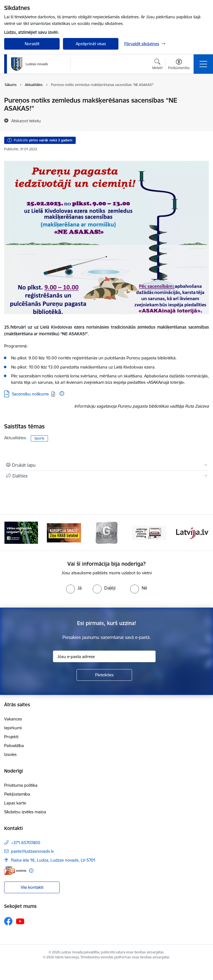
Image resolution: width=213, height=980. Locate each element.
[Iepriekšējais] (11, 533)
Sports (39, 438)
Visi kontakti (32, 887)
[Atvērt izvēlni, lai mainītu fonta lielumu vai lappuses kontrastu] (179, 65)
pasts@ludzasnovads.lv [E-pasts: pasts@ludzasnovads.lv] (32, 851)
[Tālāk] (202, 533)
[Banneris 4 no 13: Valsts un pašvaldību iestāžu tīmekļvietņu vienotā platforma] (149, 532)
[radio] (74, 588)
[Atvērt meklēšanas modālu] (157, 65)
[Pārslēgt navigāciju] (203, 64)
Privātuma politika (21, 785)
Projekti (11, 737)
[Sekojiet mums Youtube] (20, 921)
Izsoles (10, 754)
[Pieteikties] (104, 675)
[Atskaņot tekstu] (26, 121)
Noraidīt (32, 44)
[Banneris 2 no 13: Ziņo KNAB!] (64, 532)
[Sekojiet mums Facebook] (8, 921)
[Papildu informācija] (62, 393)
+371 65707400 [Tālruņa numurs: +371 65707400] (26, 843)
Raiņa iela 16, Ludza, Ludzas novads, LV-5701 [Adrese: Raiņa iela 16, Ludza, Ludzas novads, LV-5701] (53, 860)
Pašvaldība (14, 746)
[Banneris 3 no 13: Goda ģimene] (106, 532)
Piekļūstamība (17, 794)
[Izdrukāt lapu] (106, 465)
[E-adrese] (15, 871)
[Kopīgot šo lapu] (106, 476)
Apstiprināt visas (91, 44)
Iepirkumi (13, 728)
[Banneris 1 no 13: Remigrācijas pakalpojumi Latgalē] (21, 532)
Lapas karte (15, 803)
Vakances (13, 719)
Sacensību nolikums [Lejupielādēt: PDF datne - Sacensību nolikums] (30, 394)
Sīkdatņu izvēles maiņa (25, 812)
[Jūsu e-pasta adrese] (104, 656)
